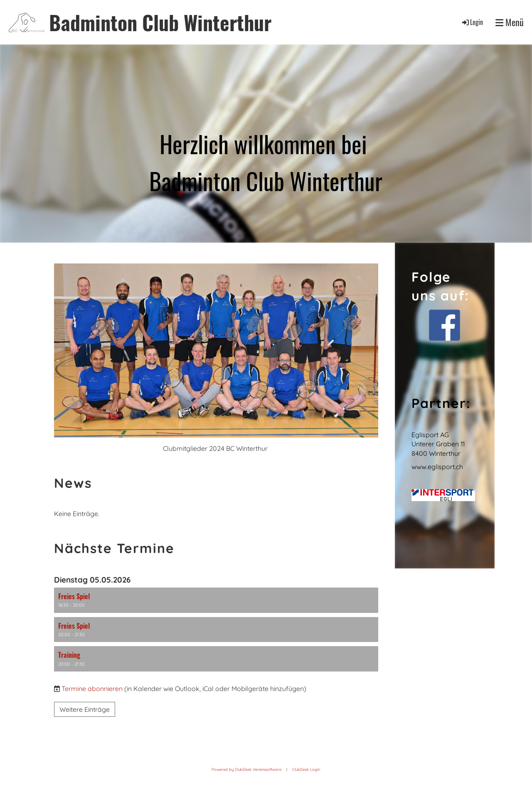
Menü (510, 22)
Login (472, 22)
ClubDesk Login (306, 769)
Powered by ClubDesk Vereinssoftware (246, 769)
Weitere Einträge (85, 709)
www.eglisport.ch (437, 467)
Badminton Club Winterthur (160, 22)
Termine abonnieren (92, 689)
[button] (216, 600)
